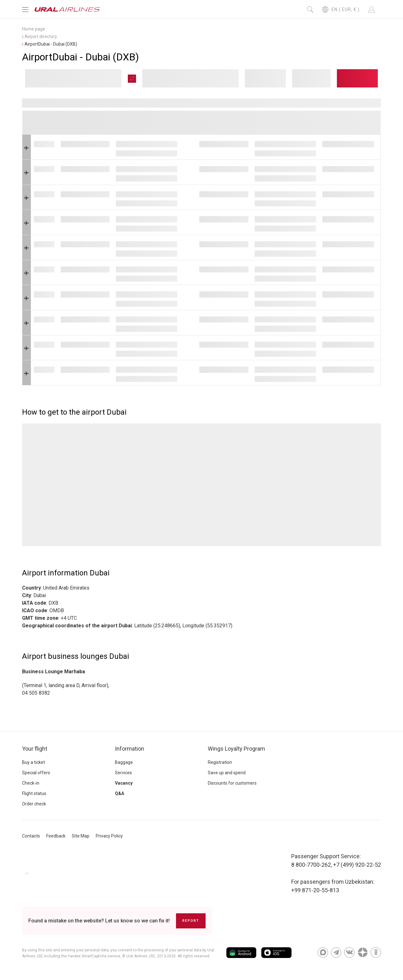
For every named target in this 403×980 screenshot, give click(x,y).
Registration (220, 762)
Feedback (56, 836)
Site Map (81, 836)
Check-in (31, 783)
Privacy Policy (109, 836)
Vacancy (124, 783)
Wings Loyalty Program (236, 749)
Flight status (34, 793)
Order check (34, 804)
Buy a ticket (34, 762)
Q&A (119, 793)
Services (123, 773)
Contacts (31, 836)
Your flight (35, 749)
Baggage (124, 762)
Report (191, 921)
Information (130, 749)
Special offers (36, 773)
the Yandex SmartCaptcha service (91, 956)
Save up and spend (227, 773)
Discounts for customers (232, 783)
